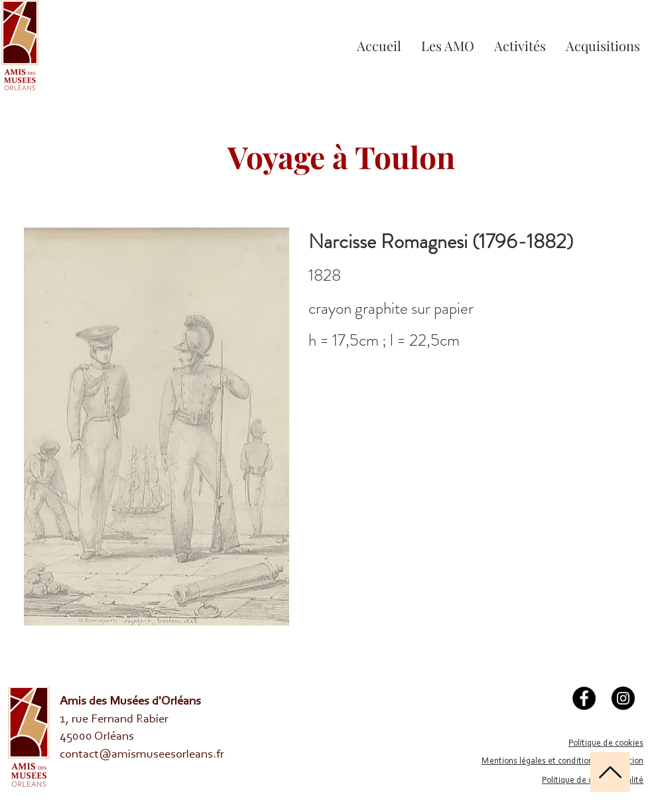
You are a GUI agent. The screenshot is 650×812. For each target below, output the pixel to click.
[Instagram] (623, 698)
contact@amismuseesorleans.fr (142, 755)
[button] (520, 45)
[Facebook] (584, 698)
